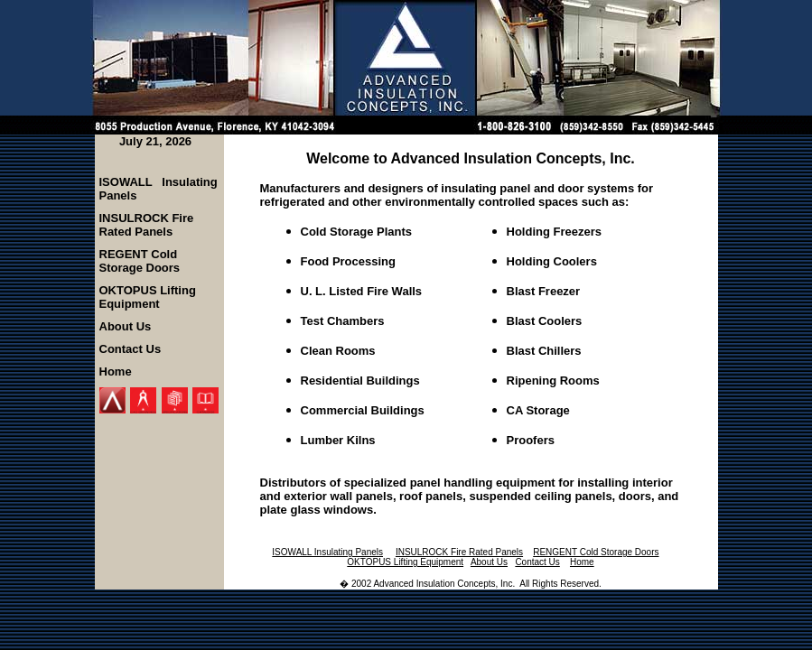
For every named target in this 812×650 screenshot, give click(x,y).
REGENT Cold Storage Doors (140, 261)
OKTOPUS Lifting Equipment (148, 297)
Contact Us (131, 349)
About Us (126, 326)
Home (116, 371)
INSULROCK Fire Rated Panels (147, 225)
